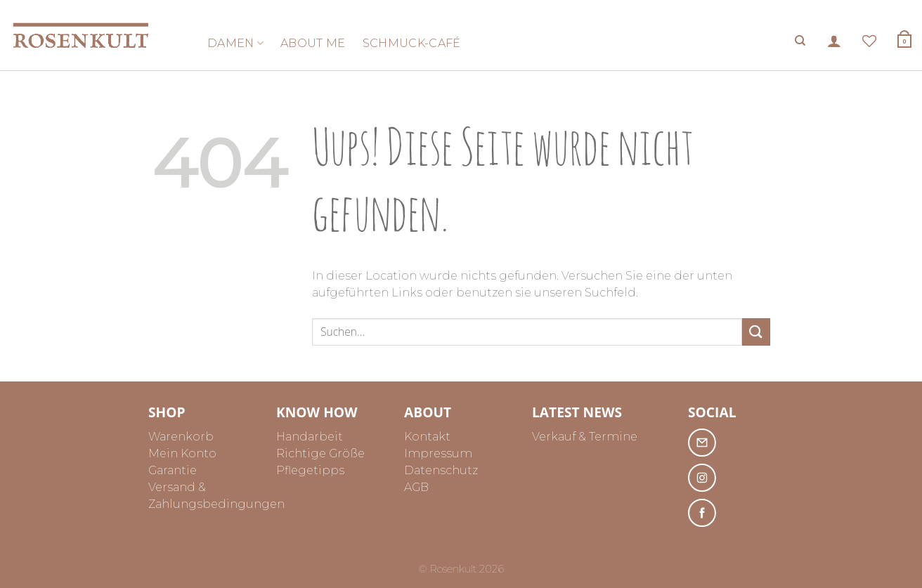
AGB (416, 487)
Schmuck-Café (412, 43)
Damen (235, 44)
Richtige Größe (320, 453)
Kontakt (427, 437)
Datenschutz (441, 470)
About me (313, 43)
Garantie (173, 470)
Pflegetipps (310, 470)
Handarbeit (310, 437)
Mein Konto (182, 453)
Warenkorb (181, 437)
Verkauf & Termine (585, 437)
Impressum (438, 453)
